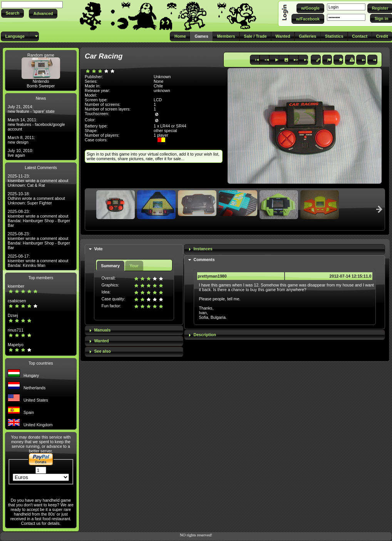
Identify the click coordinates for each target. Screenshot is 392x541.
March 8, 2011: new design (21, 140)
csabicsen (17, 301)
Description (205, 335)
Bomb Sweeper (41, 86)
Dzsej (13, 315)
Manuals (102, 330)
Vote (98, 249)
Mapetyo (16, 345)
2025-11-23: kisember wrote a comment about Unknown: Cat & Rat (38, 181)
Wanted (101, 341)
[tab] (134, 249)
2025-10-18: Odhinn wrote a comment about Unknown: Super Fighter (36, 198)
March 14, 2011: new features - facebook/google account (36, 124)
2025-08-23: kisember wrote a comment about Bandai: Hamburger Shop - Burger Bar (39, 218)
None (158, 81)
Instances (203, 249)
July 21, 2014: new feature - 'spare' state (31, 109)
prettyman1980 (212, 276)
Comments (204, 260)
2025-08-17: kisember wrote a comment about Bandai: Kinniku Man (38, 261)
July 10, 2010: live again (20, 153)
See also (102, 351)
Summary (110, 266)
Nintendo (41, 81)
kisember (16, 286)
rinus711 (16, 330)
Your (134, 266)
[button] (13, 13)
